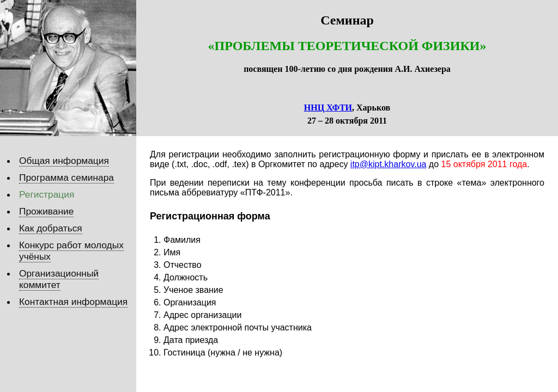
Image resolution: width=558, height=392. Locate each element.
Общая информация (64, 161)
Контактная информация (73, 302)
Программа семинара (66, 177)
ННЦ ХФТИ (328, 108)
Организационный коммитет (59, 279)
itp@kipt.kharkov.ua (389, 164)
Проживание (46, 211)
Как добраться (51, 228)
